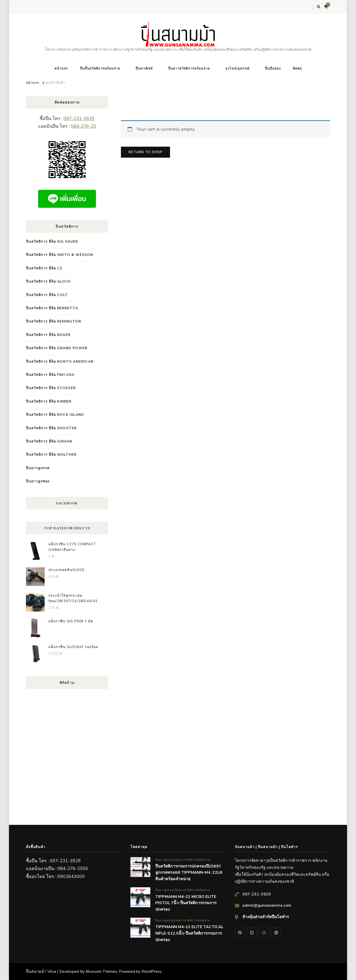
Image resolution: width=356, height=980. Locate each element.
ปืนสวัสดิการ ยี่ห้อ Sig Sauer (52, 242)
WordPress (151, 972)
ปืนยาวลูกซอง (38, 481)
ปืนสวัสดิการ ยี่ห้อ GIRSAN (49, 441)
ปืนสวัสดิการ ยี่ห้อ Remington (53, 321)
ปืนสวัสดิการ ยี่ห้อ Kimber (49, 401)
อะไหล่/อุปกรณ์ (237, 69)
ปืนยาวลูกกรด (38, 468)
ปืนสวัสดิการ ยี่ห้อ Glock (48, 281)
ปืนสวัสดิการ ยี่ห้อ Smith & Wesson (59, 255)
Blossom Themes (101, 972)
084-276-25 (84, 126)
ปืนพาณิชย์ (144, 69)
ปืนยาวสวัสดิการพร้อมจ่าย (189, 69)
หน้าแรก (61, 69)
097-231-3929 (79, 118)
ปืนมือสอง (273, 69)
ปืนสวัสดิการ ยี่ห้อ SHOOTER (51, 428)
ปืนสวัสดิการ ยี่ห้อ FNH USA (50, 375)
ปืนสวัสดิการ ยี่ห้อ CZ (44, 268)
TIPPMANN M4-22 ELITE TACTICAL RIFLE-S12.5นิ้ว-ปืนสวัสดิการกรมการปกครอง (189, 933)
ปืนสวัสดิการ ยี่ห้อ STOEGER (51, 388)
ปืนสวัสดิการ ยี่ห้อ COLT (47, 295)
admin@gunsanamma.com (267, 905)
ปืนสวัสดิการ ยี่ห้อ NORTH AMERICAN (60, 362)
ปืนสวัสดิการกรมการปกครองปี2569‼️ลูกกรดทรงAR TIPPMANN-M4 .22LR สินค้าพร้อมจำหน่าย (189, 873)
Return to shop (145, 152)
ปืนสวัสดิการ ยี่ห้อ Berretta (52, 308)
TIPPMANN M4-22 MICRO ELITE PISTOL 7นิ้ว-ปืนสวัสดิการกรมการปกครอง (186, 903)
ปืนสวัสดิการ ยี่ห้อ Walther (51, 455)
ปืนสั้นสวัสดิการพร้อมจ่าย (100, 69)
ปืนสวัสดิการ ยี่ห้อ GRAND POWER (57, 348)
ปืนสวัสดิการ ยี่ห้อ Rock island (55, 415)
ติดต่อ (297, 69)
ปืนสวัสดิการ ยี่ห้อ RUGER (48, 335)
